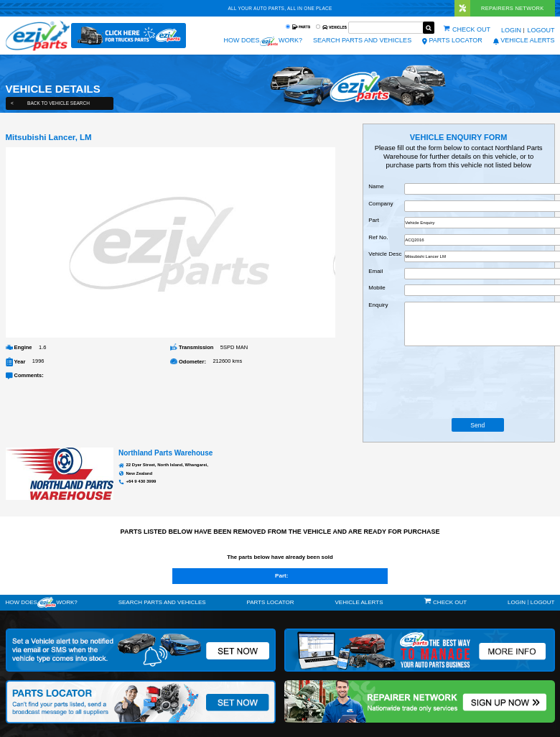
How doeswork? (42, 602)
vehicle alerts (524, 40)
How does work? (263, 41)
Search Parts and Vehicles (362, 40)
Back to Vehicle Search (50, 103)
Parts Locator (452, 40)
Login (511, 30)
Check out (471, 29)
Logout (541, 30)
